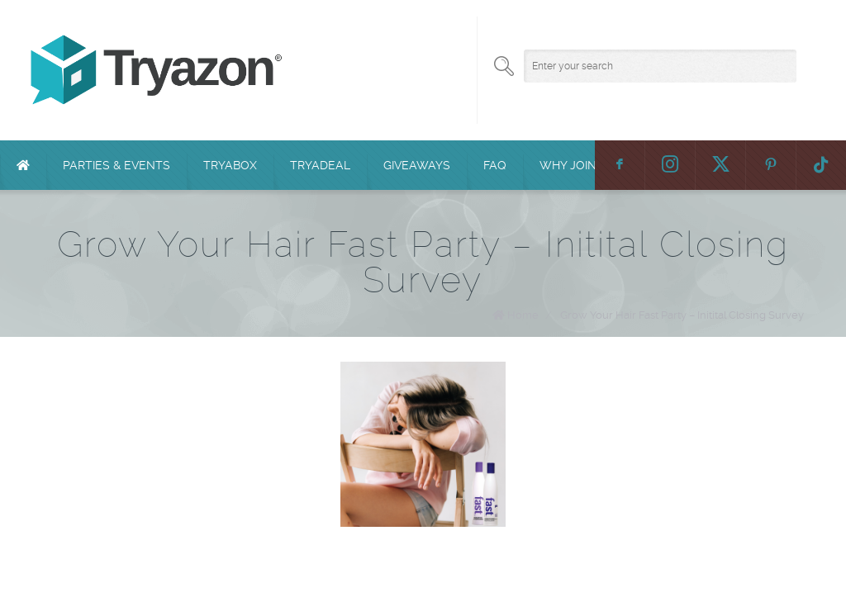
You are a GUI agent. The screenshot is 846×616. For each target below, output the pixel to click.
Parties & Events (116, 165)
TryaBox (230, 165)
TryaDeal (320, 165)
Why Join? (571, 165)
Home (523, 315)
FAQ (495, 165)
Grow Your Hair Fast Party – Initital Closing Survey (682, 315)
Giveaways (417, 165)
